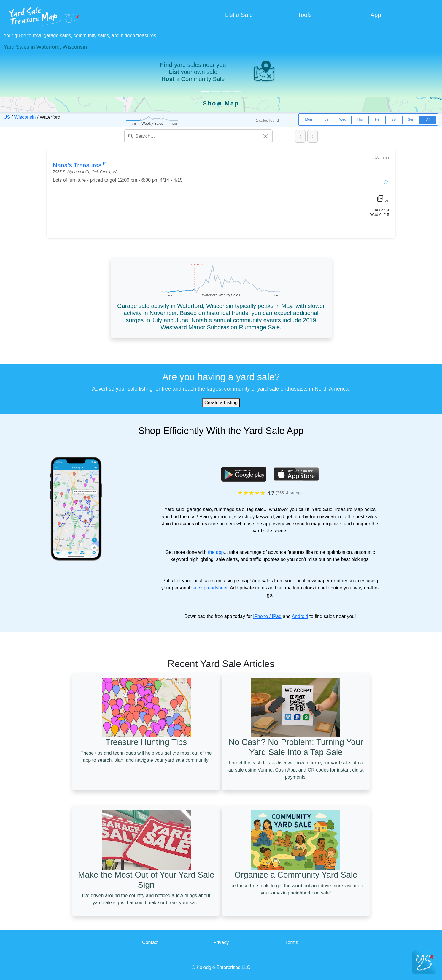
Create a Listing (221, 403)
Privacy (221, 942)
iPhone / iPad (267, 616)
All (428, 119)
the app (216, 552)
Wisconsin (25, 117)
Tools (305, 15)
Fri (377, 119)
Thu (360, 119)
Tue (326, 119)
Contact (150, 942)
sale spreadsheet (209, 588)
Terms (292, 942)
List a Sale (239, 15)
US (7, 117)
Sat (394, 119)
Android (300, 616)
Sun (411, 119)
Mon (308, 119)
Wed (343, 119)
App (376, 15)
